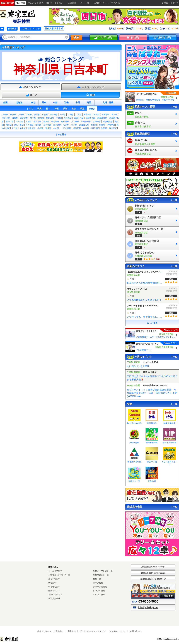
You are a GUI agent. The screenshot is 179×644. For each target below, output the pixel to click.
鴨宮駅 (97, 115)
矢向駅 (41, 118)
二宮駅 (79, 115)
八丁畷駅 (75, 121)
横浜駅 (13, 115)
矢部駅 (104, 128)
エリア (31, 95)
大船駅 (29, 115)
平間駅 (59, 118)
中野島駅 (55, 121)
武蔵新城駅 (102, 118)
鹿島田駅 (50, 118)
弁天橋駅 (30, 125)
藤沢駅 (37, 115)
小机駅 (40, 128)
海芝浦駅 (57, 125)
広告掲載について (118, 631)
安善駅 (66, 125)
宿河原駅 (37, 121)
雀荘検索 (12, 29)
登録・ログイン (44, 631)
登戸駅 (46, 121)
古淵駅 (86, 128)
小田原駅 (105, 115)
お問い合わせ (136, 631)
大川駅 (74, 125)
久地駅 (29, 121)
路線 (90, 95)
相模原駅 (113, 128)
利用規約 (72, 631)
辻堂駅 (45, 115)
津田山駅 (20, 121)
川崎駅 (5, 115)
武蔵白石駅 (84, 125)
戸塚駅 (21, 115)
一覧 (174, 107)
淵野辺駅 (95, 128)
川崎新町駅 (86, 121)
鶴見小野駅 (19, 125)
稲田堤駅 (65, 121)
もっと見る (61, 135)
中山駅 (56, 128)
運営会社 (59, 631)
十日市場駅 (66, 128)
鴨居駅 (48, 128)
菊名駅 (23, 128)
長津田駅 (77, 128)
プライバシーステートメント (93, 631)
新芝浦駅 (47, 125)
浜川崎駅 (97, 121)
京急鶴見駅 (108, 121)
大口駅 (15, 128)
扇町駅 (102, 125)
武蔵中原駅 (90, 118)
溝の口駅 (10, 121)
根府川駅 (6, 118)
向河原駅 (68, 118)
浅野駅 (38, 125)
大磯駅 (71, 115)
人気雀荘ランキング (31, 29)
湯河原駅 (24, 118)
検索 (76, 37)
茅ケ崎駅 (54, 115)
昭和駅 (94, 125)
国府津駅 (88, 115)
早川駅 (114, 115)
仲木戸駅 (111, 125)
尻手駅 (33, 118)
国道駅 (9, 125)
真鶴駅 (15, 118)
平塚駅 (63, 115)
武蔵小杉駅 (79, 118)
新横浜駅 (32, 128)
